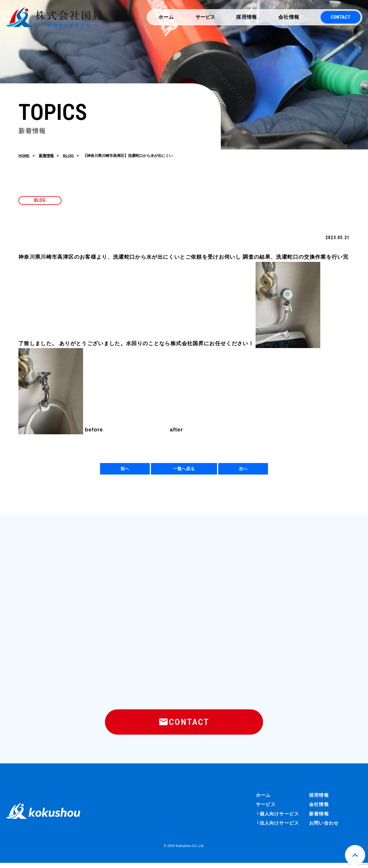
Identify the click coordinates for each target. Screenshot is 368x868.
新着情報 (46, 156)
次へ (243, 470)
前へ (125, 470)
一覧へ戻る (184, 470)
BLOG (68, 156)
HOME (24, 156)
